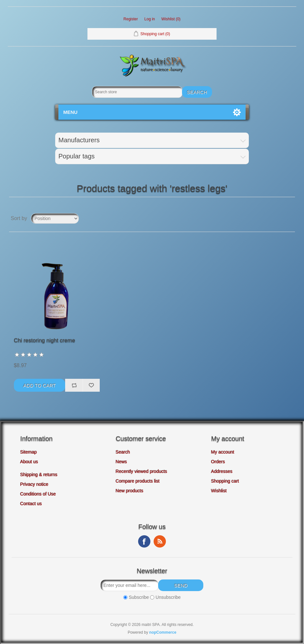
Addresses (222, 471)
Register (131, 19)
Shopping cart (225, 481)
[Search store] (137, 92)
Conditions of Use (38, 494)
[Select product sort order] (55, 218)
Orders (218, 462)
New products (130, 491)
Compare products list (138, 481)
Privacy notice (34, 484)
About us (29, 462)
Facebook (144, 541)
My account (223, 452)
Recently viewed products (142, 471)
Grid (278, 218)
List (289, 218)
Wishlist (219, 491)
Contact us (31, 504)
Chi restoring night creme (45, 340)
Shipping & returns (39, 475)
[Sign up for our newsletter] (129, 585)
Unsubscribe (168, 598)
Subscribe (139, 598)
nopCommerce (163, 632)
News (122, 462)
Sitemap (29, 452)
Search (123, 452)
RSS (160, 541)
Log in (150, 19)
